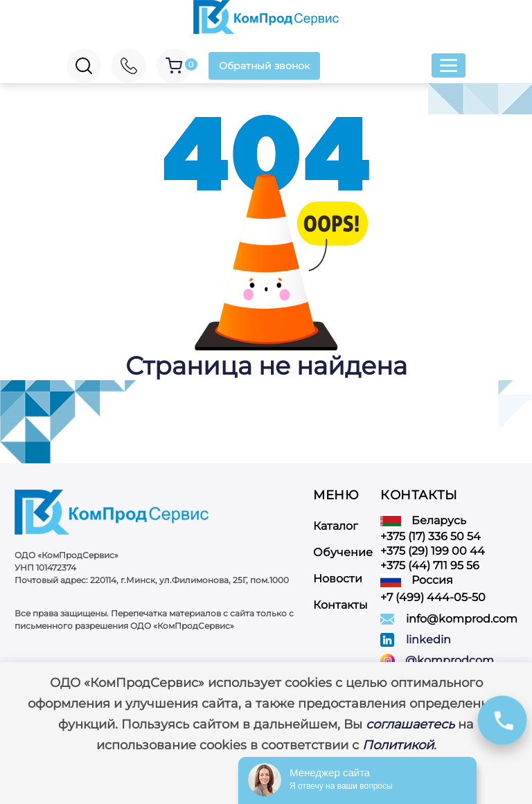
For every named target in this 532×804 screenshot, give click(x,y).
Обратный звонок (264, 66)
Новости (338, 579)
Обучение (343, 552)
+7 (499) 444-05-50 (433, 597)
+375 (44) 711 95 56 (430, 565)
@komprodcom (450, 661)
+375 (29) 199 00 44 (433, 551)
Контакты (340, 605)
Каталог (336, 526)
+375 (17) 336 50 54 (431, 536)
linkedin (428, 640)
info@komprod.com (462, 619)
